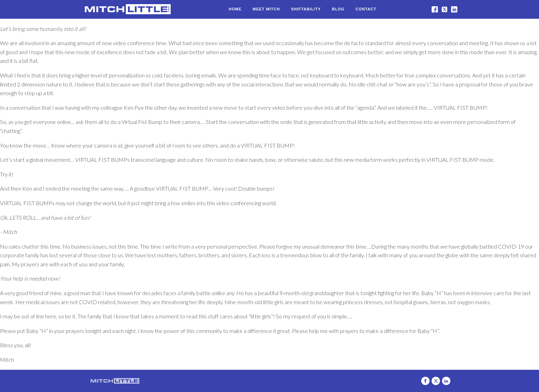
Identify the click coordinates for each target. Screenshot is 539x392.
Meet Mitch (266, 9)
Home (235, 9)
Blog (338, 9)
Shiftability (306, 9)
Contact (366, 9)
